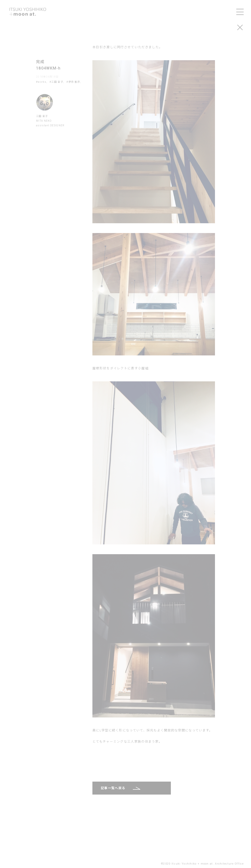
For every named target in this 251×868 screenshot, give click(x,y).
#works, (42, 82)
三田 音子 (42, 116)
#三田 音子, (57, 82)
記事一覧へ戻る (113, 788)
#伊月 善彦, (74, 82)
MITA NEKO (44, 121)
